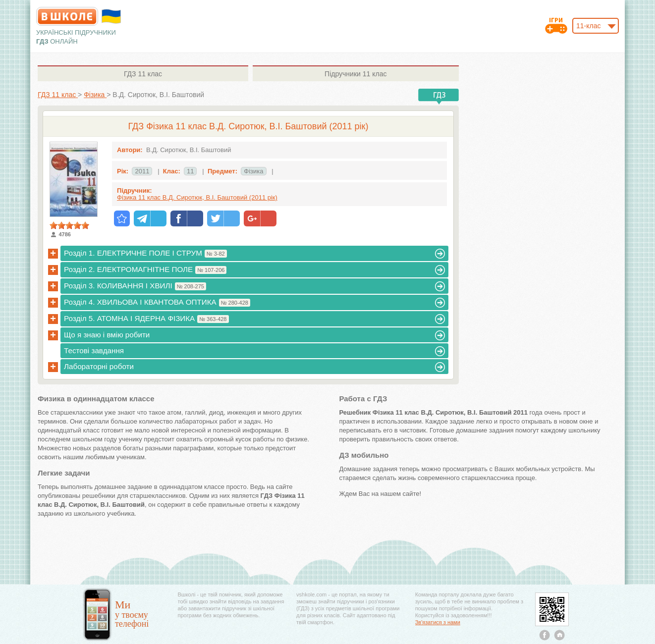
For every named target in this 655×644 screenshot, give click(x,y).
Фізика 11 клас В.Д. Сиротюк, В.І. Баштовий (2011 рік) (197, 197)
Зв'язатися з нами (438, 622)
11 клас (143, 74)
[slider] (69, 225)
